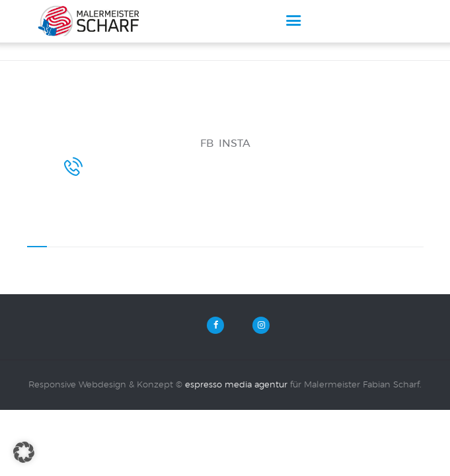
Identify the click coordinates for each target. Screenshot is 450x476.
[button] (24, 452)
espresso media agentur (236, 408)
